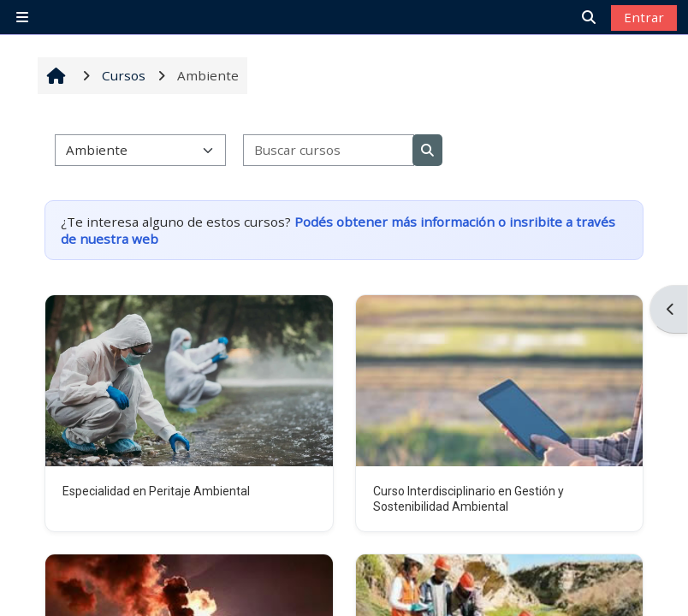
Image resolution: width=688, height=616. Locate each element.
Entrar (644, 17)
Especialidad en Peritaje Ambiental (156, 491)
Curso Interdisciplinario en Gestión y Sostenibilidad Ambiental (469, 499)
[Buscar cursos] (329, 150)
